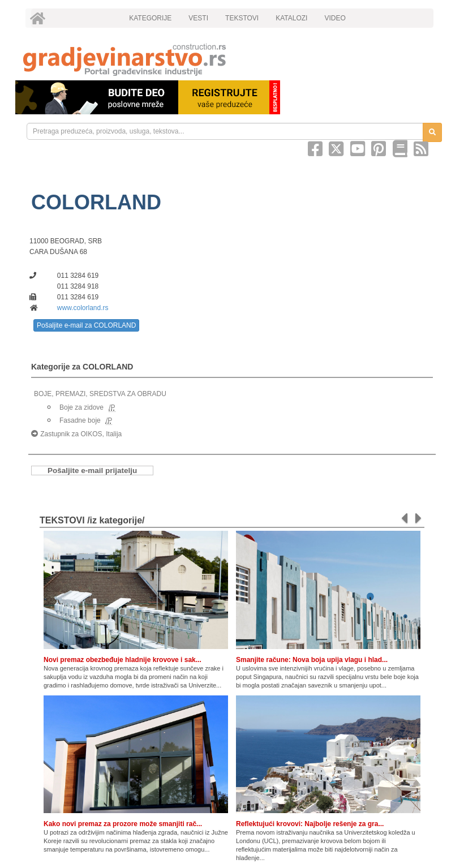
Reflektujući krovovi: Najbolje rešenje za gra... (310, 824)
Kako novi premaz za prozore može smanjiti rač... (123, 824)
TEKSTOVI (242, 18)
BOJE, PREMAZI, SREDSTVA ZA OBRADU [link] (100, 394)
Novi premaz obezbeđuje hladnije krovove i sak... (123, 660)
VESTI (198, 18)
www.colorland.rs (83, 308)
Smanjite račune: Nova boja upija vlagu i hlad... (312, 660)
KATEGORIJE (150, 18)
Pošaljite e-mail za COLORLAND (86, 325)
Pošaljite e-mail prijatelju (92, 470)
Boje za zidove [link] (81, 407)
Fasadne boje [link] (80, 420)
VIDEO (335, 18)
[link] (232, 60)
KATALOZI (291, 18)
